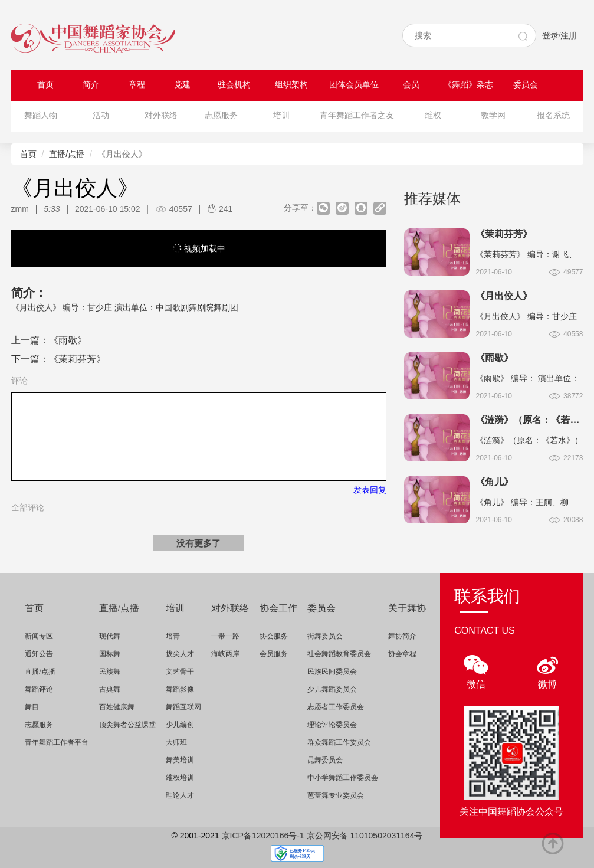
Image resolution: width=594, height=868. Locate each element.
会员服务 (274, 654)
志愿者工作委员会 (336, 707)
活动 (101, 115)
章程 (137, 85)
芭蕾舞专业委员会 (336, 795)
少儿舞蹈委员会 (332, 689)
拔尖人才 (180, 654)
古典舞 (110, 689)
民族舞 (110, 672)
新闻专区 (39, 636)
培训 (281, 115)
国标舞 (110, 654)
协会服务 (274, 636)
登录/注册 (560, 36)
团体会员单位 (354, 85)
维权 (433, 115)
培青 (173, 636)
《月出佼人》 (504, 296)
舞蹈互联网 (183, 707)
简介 (91, 85)
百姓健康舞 (117, 707)
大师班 (176, 742)
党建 (182, 85)
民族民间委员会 (332, 672)
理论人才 (180, 795)
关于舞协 (407, 608)
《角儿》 (494, 482)
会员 (411, 85)
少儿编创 (180, 725)
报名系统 (553, 115)
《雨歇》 (68, 340)
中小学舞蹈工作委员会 (343, 778)
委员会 (526, 85)
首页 (45, 85)
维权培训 (180, 778)
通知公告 (39, 654)
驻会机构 (234, 85)
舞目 (32, 707)
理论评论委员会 (332, 725)
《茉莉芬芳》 (77, 359)
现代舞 (110, 636)
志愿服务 (221, 115)
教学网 (493, 115)
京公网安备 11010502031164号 (365, 836)
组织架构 (291, 85)
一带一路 (225, 636)
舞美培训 (180, 760)
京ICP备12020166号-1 (263, 836)
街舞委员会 (325, 636)
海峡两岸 (225, 654)
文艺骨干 (180, 672)
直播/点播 (67, 154)
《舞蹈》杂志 (468, 85)
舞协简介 (402, 636)
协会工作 (278, 608)
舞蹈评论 (39, 689)
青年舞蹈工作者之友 (357, 115)
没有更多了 (198, 543)
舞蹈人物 (41, 115)
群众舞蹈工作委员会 (339, 742)
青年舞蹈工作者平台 (57, 742)
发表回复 (370, 490)
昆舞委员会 (325, 760)
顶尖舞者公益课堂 (127, 725)
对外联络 (161, 115)
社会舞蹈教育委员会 (339, 654)
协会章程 (402, 654)
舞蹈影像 (180, 689)
